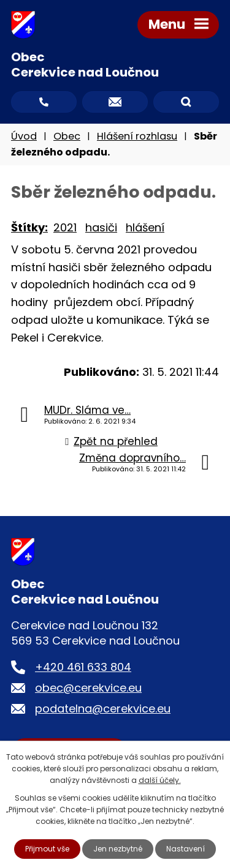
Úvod (24, 136)
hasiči (101, 227)
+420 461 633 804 (83, 667)
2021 (65, 227)
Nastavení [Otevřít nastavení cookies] (186, 849)
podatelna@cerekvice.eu (103, 709)
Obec (67, 136)
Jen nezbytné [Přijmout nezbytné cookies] (118, 849)
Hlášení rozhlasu (137, 136)
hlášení (145, 227)
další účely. (160, 780)
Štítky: (29, 227)
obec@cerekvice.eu (88, 688)
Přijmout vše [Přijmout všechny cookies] (47, 849)
